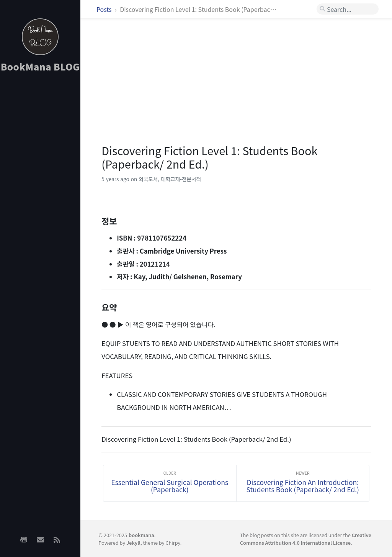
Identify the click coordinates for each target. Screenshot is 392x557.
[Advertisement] (40, 200)
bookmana (141, 535)
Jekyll (133, 543)
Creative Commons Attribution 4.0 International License (306, 539)
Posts (105, 9)
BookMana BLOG (40, 66)
